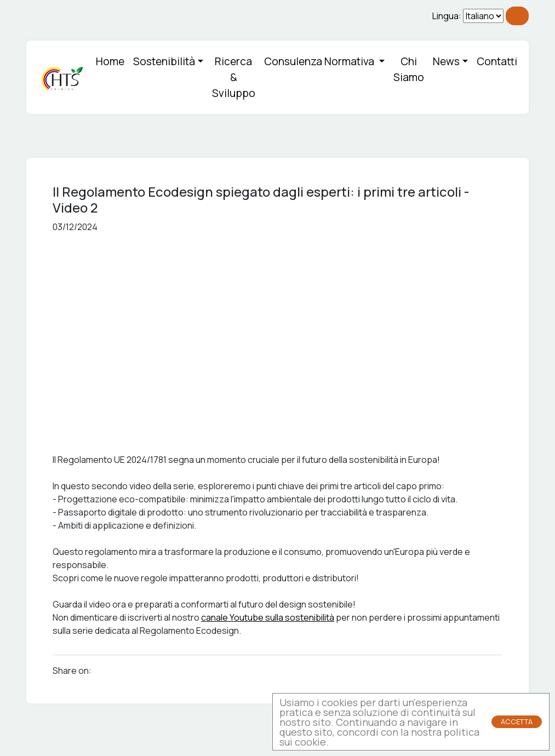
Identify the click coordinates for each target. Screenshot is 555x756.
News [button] (446, 61)
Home (110, 61)
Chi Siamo (409, 69)
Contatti (497, 61)
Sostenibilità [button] (164, 61)
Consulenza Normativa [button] (320, 61)
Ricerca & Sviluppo (234, 77)
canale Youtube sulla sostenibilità (268, 617)
